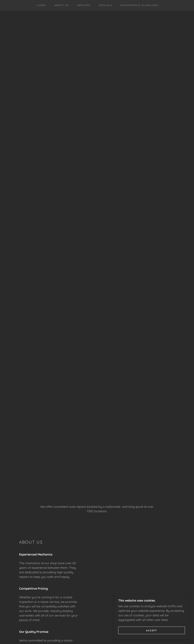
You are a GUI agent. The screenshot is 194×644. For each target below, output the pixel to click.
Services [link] (84, 5)
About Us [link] (62, 5)
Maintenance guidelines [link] (139, 5)
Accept (152, 630)
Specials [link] (105, 5)
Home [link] (42, 5)
